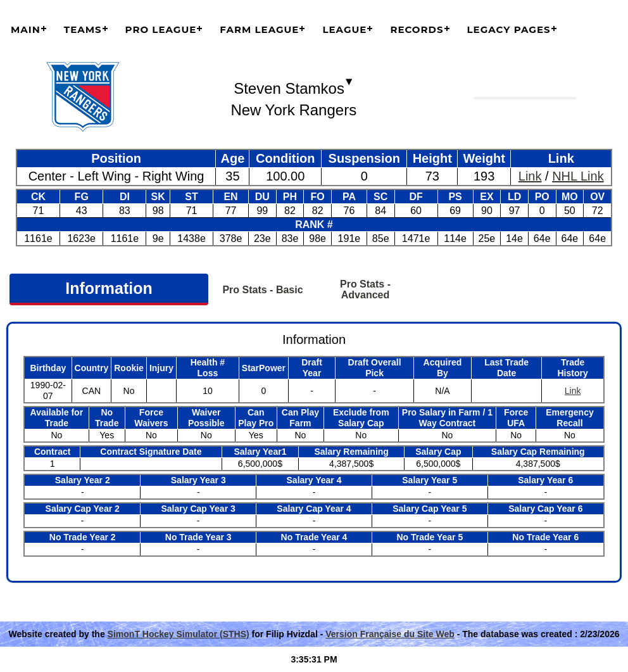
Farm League (259, 29)
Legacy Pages (509, 29)
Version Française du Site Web (390, 634)
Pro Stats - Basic (262, 290)
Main (26, 29)
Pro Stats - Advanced (365, 289)
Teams (83, 29)
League (344, 29)
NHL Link (578, 176)
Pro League (161, 29)
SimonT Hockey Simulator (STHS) (179, 634)
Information (109, 288)
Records (417, 29)
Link (530, 176)
